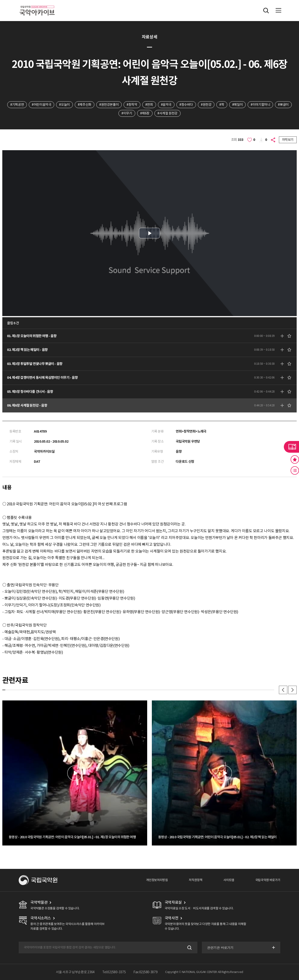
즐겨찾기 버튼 (295, 459)
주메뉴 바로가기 (0, 0)
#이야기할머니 (260, 105)
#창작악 (132, 105)
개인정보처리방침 (157, 880)
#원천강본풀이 (109, 105)
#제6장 (145, 113)
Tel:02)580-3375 (114, 972)
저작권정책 (196, 880)
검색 (189, 948)
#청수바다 (186, 105)
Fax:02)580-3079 (146, 972)
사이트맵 (229, 880)
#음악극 (166, 105)
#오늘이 (64, 105)
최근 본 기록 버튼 (295, 470)
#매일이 (237, 105)
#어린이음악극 (41, 105)
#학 (222, 105)
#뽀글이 (283, 105)
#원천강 (206, 105)
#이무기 (127, 113)
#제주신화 (85, 105)
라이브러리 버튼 (291, 447)
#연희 (149, 105)
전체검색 (266, 11)
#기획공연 (17, 105)
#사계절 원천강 (167, 113)
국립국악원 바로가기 (268, 880)
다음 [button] (292, 690)
